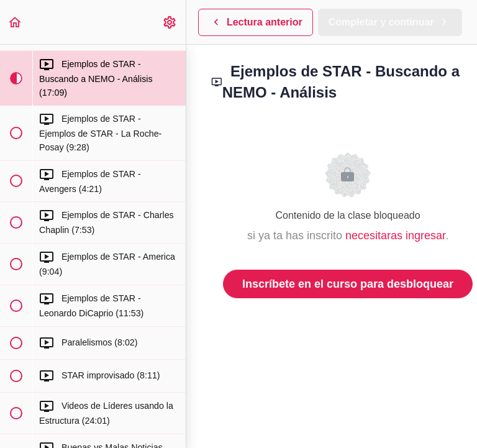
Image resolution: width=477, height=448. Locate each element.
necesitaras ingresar (395, 235)
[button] (16, 22)
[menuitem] (170, 22)
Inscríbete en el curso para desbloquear (348, 284)
